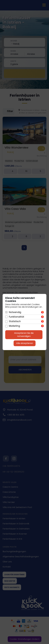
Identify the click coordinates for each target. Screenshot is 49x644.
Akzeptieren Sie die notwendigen (24, 335)
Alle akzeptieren (25, 343)
